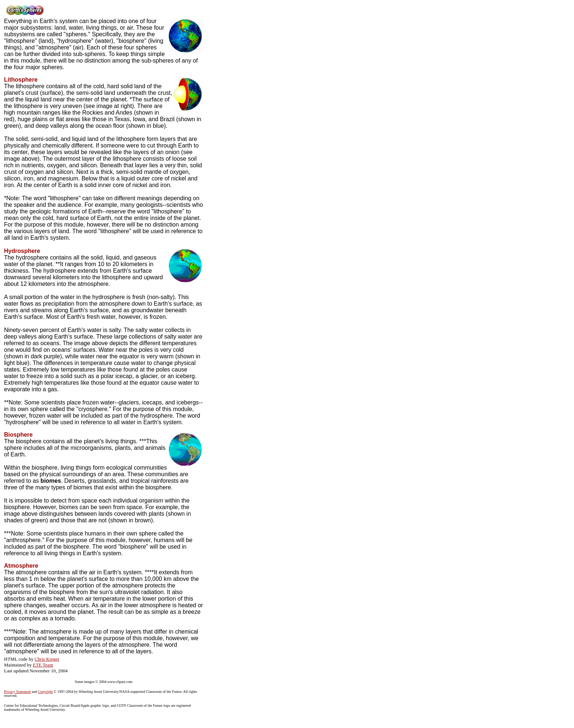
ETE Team (43, 665)
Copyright (46, 692)
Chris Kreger (47, 659)
